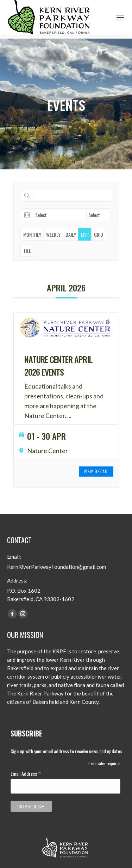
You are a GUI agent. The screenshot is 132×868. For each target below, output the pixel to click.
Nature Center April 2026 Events (58, 365)
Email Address (26, 773)
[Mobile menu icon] (120, 18)
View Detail (96, 471)
